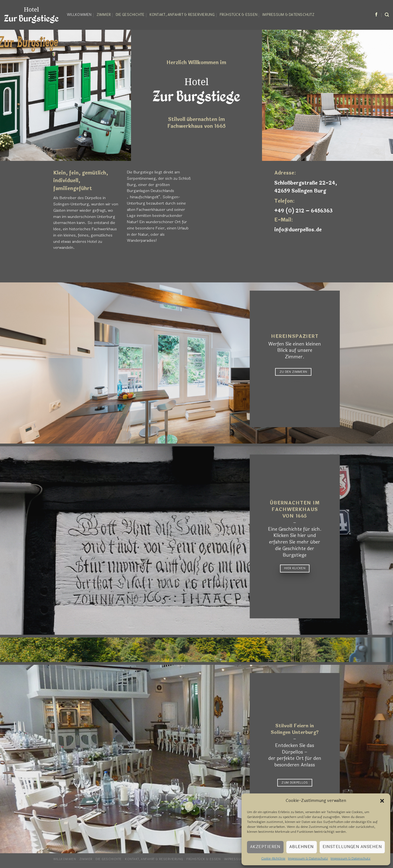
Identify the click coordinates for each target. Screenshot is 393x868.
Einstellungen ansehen (352, 847)
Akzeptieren (265, 847)
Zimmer (104, 15)
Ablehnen (302, 847)
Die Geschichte (130, 15)
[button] (382, 801)
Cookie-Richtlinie (273, 858)
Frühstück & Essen (239, 15)
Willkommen (79, 15)
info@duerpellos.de (298, 230)
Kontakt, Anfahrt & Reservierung (182, 15)
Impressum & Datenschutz (308, 858)
